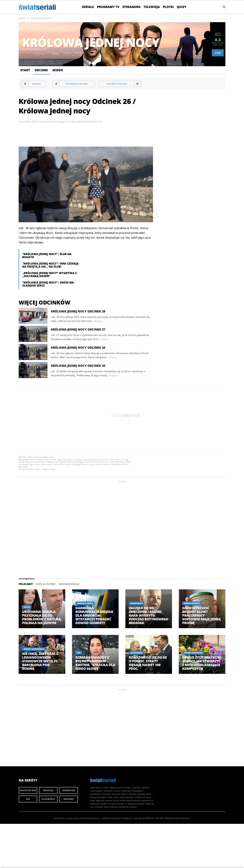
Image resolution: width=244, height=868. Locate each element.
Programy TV (108, 7)
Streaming (131, 7)
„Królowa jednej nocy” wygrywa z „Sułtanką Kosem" (49, 275)
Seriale (88, 7)
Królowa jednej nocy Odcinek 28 (78, 311)
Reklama (69, 799)
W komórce (48, 799)
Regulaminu (95, 818)
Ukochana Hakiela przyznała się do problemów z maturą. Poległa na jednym (42, 617)
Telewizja (152, 7)
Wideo (58, 70)
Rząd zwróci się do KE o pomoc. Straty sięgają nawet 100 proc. (148, 663)
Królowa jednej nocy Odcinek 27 (78, 329)
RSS (28, 799)
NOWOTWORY (137, 603)
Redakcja (48, 790)
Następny (117, 84)
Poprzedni (77, 84)
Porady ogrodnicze (193, 653)
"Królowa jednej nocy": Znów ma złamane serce (48, 284)
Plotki (168, 7)
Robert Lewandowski (34, 649)
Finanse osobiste (85, 603)
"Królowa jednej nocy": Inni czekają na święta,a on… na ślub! (50, 265)
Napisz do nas (28, 790)
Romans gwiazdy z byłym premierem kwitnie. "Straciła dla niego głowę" (95, 663)
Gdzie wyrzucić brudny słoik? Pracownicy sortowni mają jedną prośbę (201, 615)
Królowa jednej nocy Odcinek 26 (78, 348)
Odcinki (41, 70)
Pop (79, 653)
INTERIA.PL (150, 818)
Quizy (182, 7)
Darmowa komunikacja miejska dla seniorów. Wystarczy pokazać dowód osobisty (94, 615)
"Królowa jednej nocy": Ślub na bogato (47, 256)
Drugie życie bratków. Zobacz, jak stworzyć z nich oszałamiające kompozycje (202, 663)
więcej (98, 321)
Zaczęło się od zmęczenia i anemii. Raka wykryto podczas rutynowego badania (149, 615)
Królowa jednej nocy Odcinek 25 (78, 366)
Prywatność (127, 818)
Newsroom (69, 790)
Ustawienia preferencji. (111, 818)
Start (25, 70)
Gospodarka (136, 653)
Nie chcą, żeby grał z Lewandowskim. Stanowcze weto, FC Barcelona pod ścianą (40, 661)
